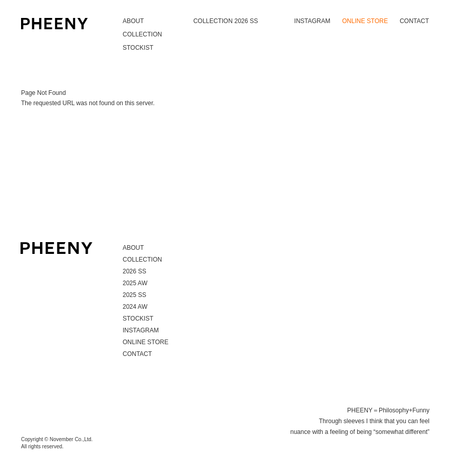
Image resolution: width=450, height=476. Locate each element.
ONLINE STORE (365, 21)
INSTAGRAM (312, 21)
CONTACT (414, 21)
